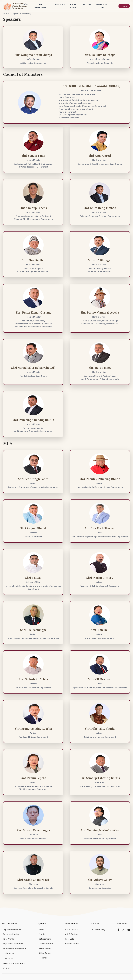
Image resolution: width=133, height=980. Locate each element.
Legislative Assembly (21, 14)
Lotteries (43, 958)
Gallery (87, 4)
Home (26, 4)
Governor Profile (11, 934)
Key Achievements (12, 929)
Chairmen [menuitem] (10, 953)
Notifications (45, 939)
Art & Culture (72, 934)
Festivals (70, 939)
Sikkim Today (45, 953)
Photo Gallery (98, 929)
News (41, 929)
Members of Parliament (14, 948)
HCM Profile (8, 939)
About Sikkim (72, 929)
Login (124, 6)
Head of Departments (14, 963)
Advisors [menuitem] (9, 958)
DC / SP (6, 968)
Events (42, 934)
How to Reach (72, 944)
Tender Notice (46, 944)
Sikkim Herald (45, 948)
